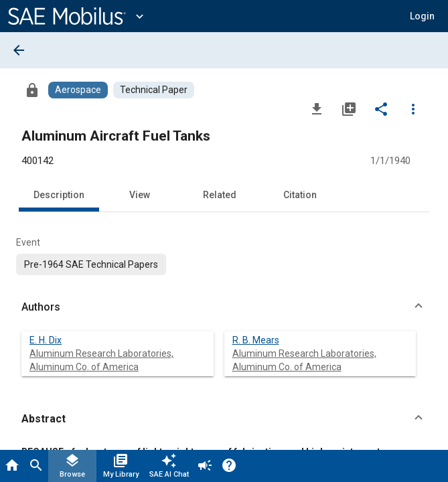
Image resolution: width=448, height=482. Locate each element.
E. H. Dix (46, 340)
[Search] (36, 466)
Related (220, 195)
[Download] (317, 108)
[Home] (12, 466)
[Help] (229, 466)
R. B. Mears (256, 340)
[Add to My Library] (349, 108)
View (140, 195)
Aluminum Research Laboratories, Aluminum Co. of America (101, 360)
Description (59, 195)
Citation (300, 195)
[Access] (32, 90)
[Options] (413, 108)
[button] (422, 16)
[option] (91, 264)
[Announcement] (205, 466)
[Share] (381, 108)
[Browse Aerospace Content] (78, 90)
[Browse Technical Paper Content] (154, 90)
